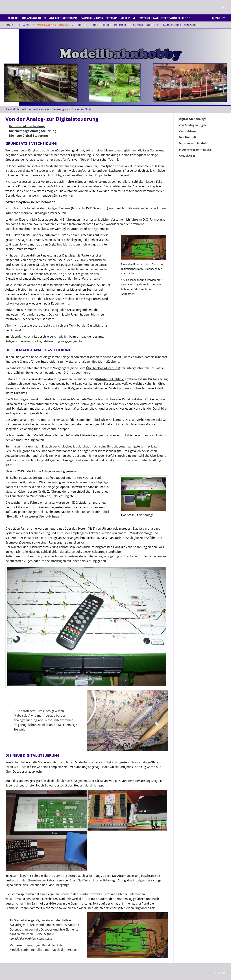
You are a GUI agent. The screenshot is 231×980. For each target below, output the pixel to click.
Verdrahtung (91, 279)
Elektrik (107, 420)
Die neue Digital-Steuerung (28, 136)
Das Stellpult (188, 137)
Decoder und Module (193, 143)
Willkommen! (30, 109)
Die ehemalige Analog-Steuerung (33, 131)
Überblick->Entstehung (103, 368)
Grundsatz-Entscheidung (27, 126)
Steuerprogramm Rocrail (196, 149)
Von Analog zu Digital (79, 109)
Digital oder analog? (192, 119)
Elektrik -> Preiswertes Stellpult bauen (34, 516)
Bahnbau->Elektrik (110, 379)
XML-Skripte (187, 156)
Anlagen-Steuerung (52, 109)
